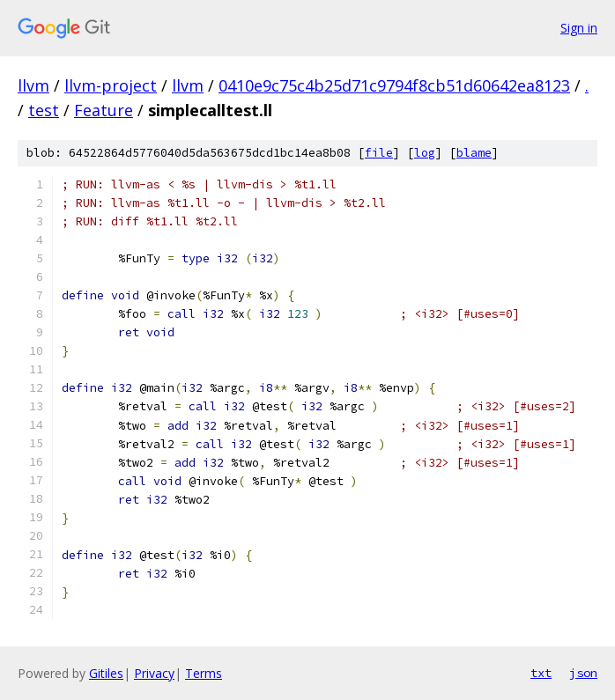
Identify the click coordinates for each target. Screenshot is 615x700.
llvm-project (111, 85)
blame (474, 153)
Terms (204, 673)
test (44, 110)
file (379, 153)
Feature (104, 110)
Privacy (154, 673)
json (583, 673)
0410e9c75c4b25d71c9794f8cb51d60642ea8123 (394, 85)
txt (541, 673)
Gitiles (106, 673)
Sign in (579, 28)
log (425, 153)
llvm (33, 85)
